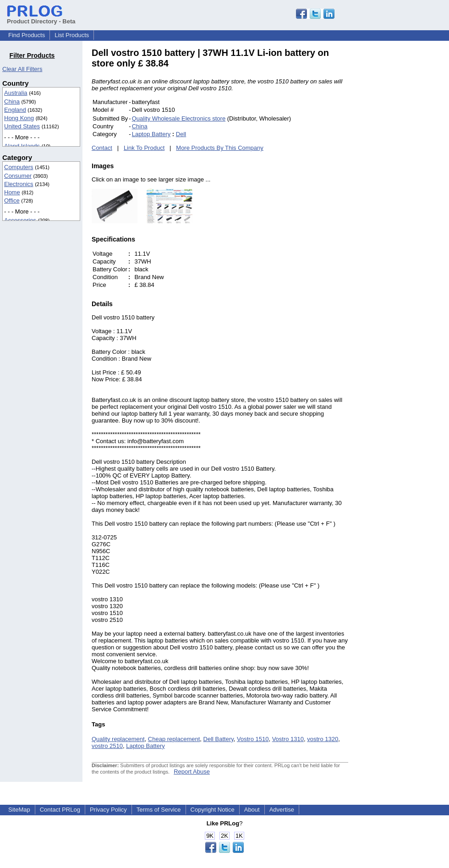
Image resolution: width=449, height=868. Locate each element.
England (15, 110)
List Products (72, 35)
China (12, 102)
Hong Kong (19, 118)
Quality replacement (118, 739)
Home (12, 192)
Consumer (18, 176)
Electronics (19, 184)
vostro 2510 (107, 746)
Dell (181, 134)
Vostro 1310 (288, 739)
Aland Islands (22, 146)
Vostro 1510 (253, 739)
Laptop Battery (151, 134)
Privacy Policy (108, 810)
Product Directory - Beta (41, 18)
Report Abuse (192, 772)
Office (12, 201)
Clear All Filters (22, 69)
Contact (102, 148)
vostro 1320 (323, 739)
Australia (16, 93)
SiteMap (19, 810)
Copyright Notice (213, 810)
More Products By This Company (220, 148)
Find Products (27, 35)
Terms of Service (159, 810)
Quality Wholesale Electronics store (179, 118)
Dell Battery (219, 739)
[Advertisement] (410, 185)
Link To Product (144, 148)
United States (22, 126)
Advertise (282, 810)
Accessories (20, 220)
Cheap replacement (174, 739)
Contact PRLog (60, 810)
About (252, 810)
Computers (19, 167)
